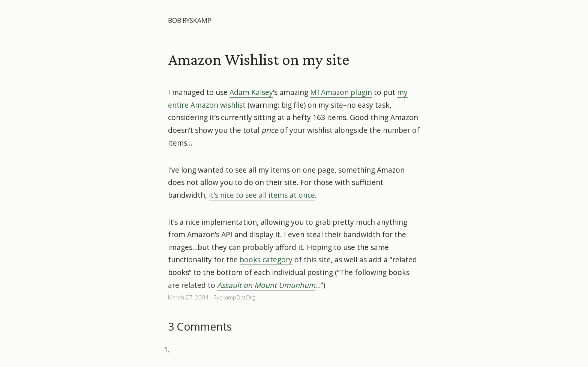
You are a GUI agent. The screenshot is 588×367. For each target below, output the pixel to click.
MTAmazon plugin (341, 92)
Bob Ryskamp (190, 20)
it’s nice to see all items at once (262, 195)
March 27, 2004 (188, 297)
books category (266, 259)
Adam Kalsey (251, 92)
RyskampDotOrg (234, 297)
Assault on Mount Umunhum (266, 285)
